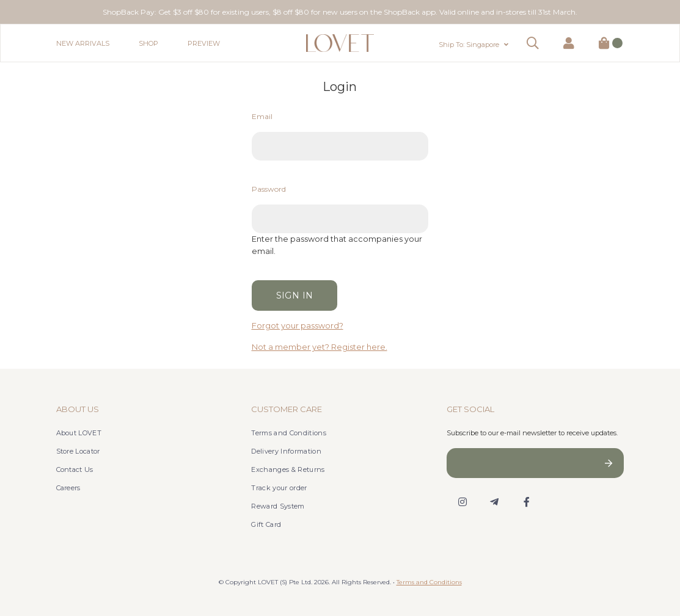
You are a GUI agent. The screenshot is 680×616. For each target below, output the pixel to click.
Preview (204, 43)
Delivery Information (286, 451)
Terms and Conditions (289, 433)
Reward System (278, 506)
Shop (148, 43)
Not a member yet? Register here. (320, 347)
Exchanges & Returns (288, 469)
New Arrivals (83, 43)
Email (262, 116)
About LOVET (79, 433)
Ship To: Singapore (469, 45)
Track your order (279, 488)
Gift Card (266, 524)
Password (269, 189)
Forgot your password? (298, 326)
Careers (68, 488)
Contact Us (75, 469)
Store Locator (78, 451)
